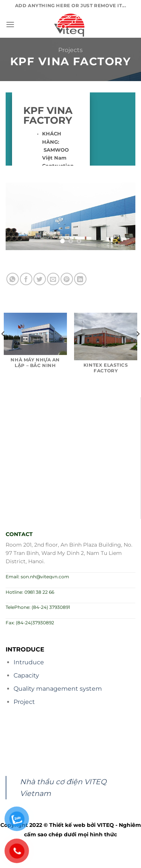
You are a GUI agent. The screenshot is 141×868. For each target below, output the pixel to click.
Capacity (26, 675)
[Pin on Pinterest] (67, 279)
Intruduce (29, 662)
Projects (70, 50)
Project (24, 702)
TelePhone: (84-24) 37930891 (38, 607)
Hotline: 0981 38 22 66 (30, 592)
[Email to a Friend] (53, 279)
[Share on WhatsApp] (13, 279)
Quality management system (58, 689)
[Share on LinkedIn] (80, 279)
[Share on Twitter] (40, 279)
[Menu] (10, 24)
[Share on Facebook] (26, 279)
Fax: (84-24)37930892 (30, 623)
